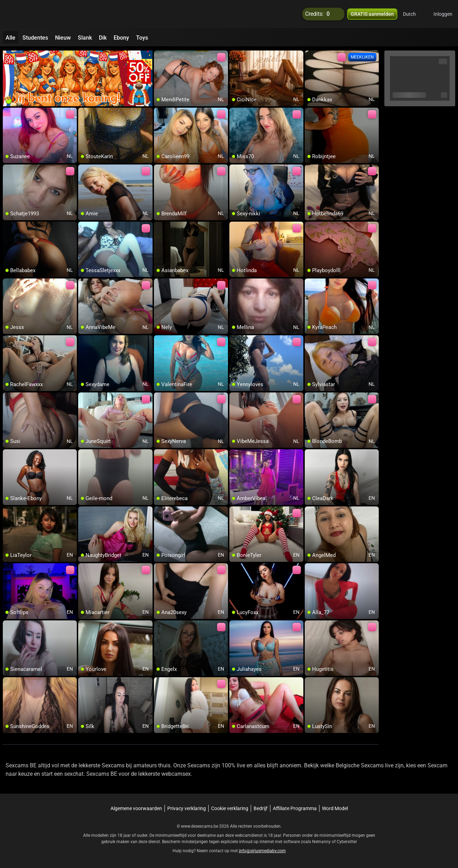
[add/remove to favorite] (160, 56)
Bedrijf (261, 808)
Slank (85, 38)
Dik (103, 38)
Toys (142, 38)
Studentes (35, 38)
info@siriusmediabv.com (262, 851)
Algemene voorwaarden (136, 808)
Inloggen (443, 14)
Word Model (335, 808)
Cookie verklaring (230, 808)
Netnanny (322, 842)
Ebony (121, 38)
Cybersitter (347, 842)
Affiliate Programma (295, 808)
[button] (414, 14)
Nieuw (63, 38)
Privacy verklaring (187, 808)
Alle (11, 38)
